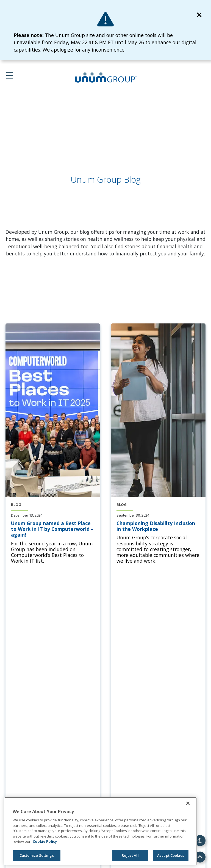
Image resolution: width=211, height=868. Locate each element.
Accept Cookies (171, 855)
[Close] (188, 803)
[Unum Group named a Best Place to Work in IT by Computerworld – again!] (53, 529)
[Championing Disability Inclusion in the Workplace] (158, 526)
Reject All (130, 855)
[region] (101, 831)
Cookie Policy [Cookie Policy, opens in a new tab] (45, 841)
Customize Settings (37, 855)
